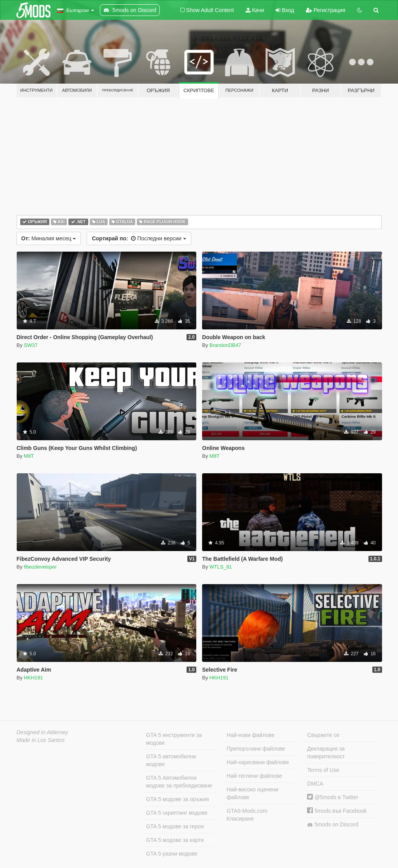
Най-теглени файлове (254, 776)
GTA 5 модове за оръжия (178, 799)
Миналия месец (49, 238)
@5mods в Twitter (333, 797)
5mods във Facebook (337, 811)
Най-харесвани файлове (258, 762)
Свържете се (323, 735)
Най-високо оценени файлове (252, 793)
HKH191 (33, 678)
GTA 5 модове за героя (175, 826)
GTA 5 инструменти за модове (174, 739)
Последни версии (139, 238)
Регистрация (326, 10)
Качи (255, 10)
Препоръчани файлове (256, 749)
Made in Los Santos (41, 740)
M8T (29, 456)
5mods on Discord (333, 825)
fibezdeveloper (40, 567)
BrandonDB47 (225, 345)
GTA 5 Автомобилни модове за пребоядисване (179, 782)
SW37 (31, 345)
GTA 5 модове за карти (175, 840)
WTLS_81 (221, 567)
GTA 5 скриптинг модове (177, 813)
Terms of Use (323, 770)
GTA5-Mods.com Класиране (247, 815)
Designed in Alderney (43, 732)
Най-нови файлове (250, 735)
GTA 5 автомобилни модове (171, 760)
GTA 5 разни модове (172, 854)
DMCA (315, 784)
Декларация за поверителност (326, 752)
